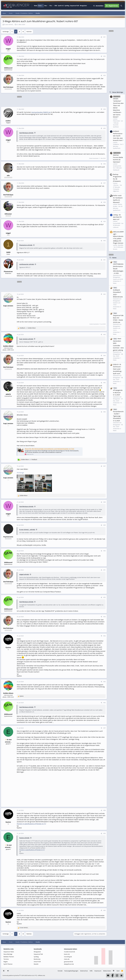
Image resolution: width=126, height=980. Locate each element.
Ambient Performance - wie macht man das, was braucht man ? (118, 136)
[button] (43, 6)
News (36, 6)
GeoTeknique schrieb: (26, 133)
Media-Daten (107, 971)
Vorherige (6, 32)
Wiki (56, 6)
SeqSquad (116, 170)
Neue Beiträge (118, 92)
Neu (46, 6)
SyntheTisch (117, 148)
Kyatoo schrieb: (24, 838)
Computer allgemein (116, 190)
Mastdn (36, 964)
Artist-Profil (37, 962)
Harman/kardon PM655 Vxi (41, 112)
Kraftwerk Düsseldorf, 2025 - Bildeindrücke (118, 292)
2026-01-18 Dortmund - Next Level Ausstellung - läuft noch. (118, 369)
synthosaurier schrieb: (27, 264)
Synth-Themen (8, 964)
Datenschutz (84, 971)
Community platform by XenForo (18, 975)
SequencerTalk (74, 6)
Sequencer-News (9, 952)
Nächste (29, 32)
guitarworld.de (69, 962)
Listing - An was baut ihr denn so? (117, 217)
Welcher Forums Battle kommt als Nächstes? (118, 157)
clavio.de (67, 959)
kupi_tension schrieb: (26, 339)
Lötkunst (116, 227)
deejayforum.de (69, 964)
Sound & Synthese (116, 126)
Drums (115, 249)
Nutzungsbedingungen (71, 971)
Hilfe (91, 971)
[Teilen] (101, 37)
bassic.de (67, 954)
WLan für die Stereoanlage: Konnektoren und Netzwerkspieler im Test (49, 449)
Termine (6, 959)
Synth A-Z (61, 6)
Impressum (98, 971)
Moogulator (83, 6)
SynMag (67, 6)
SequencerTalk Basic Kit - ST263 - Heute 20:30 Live (118, 318)
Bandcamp (37, 959)
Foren (40, 6)
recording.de (68, 957)
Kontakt (60, 971)
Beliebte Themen (9, 957)
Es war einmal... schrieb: (27, 530)
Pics (51, 6)
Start (118, 971)
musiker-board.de (70, 952)
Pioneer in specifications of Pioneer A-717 (31, 824)
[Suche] (121, 6)
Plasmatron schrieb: (26, 245)
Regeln (6, 962)
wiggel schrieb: (24, 574)
